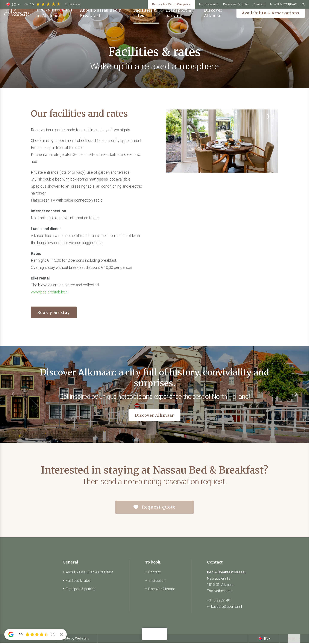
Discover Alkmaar (213, 19)
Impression (209, 4)
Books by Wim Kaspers (171, 4)
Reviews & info (236, 4)
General (70, 563)
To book (153, 563)
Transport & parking (178, 19)
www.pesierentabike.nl (50, 292)
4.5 (52, 4)
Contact (259, 4)
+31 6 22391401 (283, 5)
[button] (296, 394)
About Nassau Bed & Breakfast (101, 19)
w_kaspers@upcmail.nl (224, 608)
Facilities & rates (145, 19)
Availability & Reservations (271, 19)
